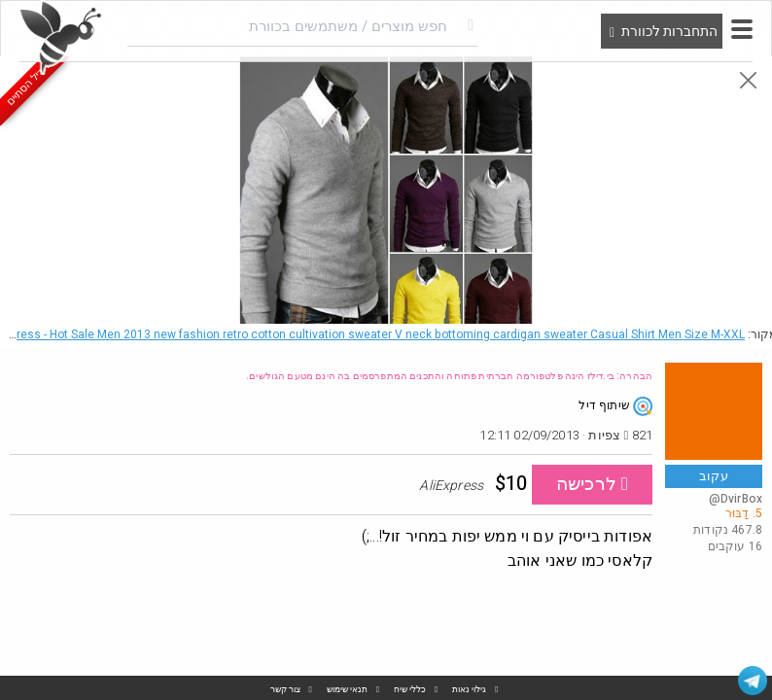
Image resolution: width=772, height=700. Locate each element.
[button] (742, 29)
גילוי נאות (469, 690)
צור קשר (285, 690)
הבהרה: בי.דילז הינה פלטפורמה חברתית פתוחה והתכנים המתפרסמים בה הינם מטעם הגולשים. (449, 376)
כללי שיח (410, 690)
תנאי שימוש (347, 690)
